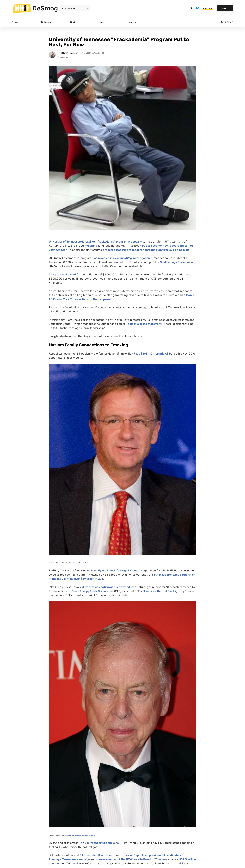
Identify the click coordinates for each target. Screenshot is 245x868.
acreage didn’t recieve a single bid (167, 250)
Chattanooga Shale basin (176, 262)
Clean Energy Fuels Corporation (93, 591)
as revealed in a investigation (122, 258)
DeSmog (45, 8)
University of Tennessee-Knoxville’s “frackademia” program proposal (94, 242)
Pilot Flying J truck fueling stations (114, 571)
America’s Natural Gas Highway (164, 591)
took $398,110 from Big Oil (151, 354)
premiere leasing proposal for (124, 250)
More (131, 22)
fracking (91, 246)
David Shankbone (75, 835)
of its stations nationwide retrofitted (105, 587)
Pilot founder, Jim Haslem (96, 855)
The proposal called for (65, 274)
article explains (102, 843)
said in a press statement (145, 324)
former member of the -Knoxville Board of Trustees (132, 859)
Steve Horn (68, 53)
